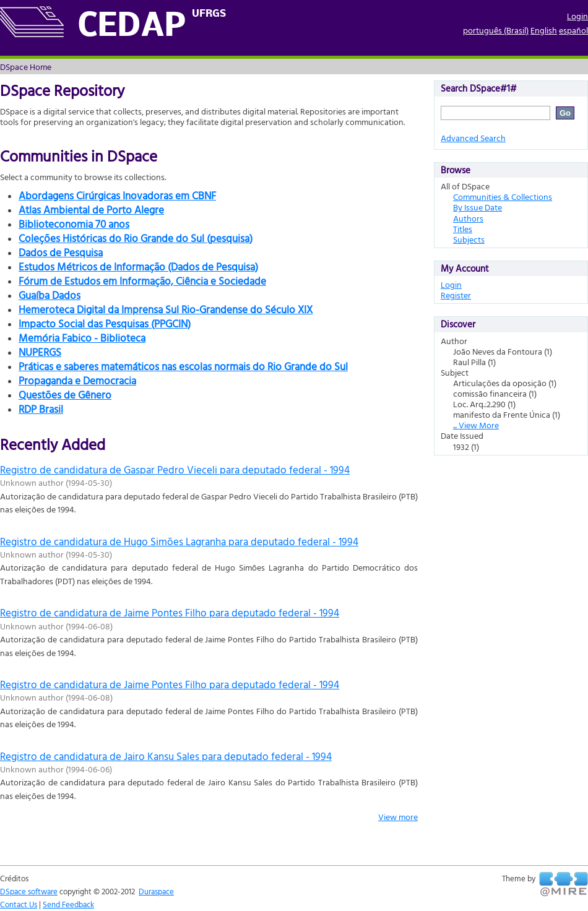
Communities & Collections (503, 196)
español (573, 30)
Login (577, 16)
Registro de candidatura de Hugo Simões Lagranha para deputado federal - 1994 (179, 541)
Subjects (469, 239)
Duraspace (156, 891)
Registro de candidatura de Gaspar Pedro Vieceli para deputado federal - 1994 (175, 469)
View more (398, 817)
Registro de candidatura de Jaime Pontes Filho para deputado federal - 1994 (170, 612)
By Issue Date (478, 207)
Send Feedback (68, 904)
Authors (468, 218)
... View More (476, 425)
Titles (463, 229)
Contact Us (19, 904)
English (544, 30)
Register (456, 295)
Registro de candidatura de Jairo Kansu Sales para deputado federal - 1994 (166, 756)
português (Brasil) (496, 30)
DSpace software (29, 891)
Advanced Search (473, 138)
